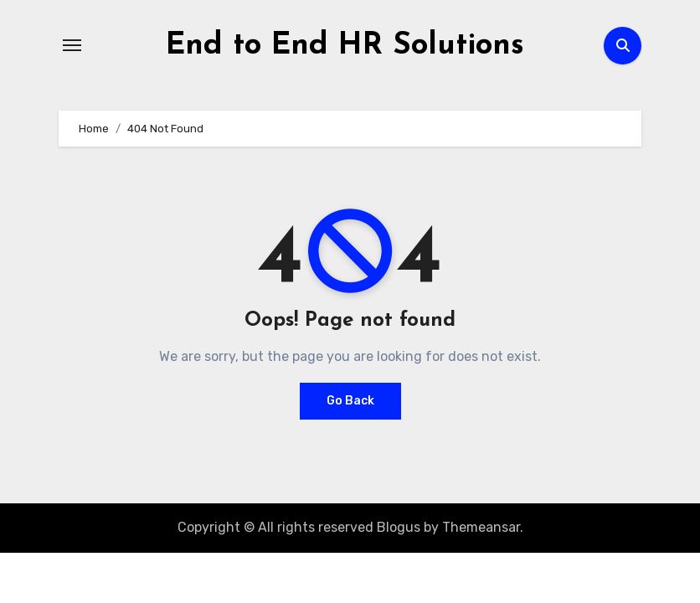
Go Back (350, 401)
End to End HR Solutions (345, 46)
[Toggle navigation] (72, 45)
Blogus (399, 527)
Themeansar (481, 527)
